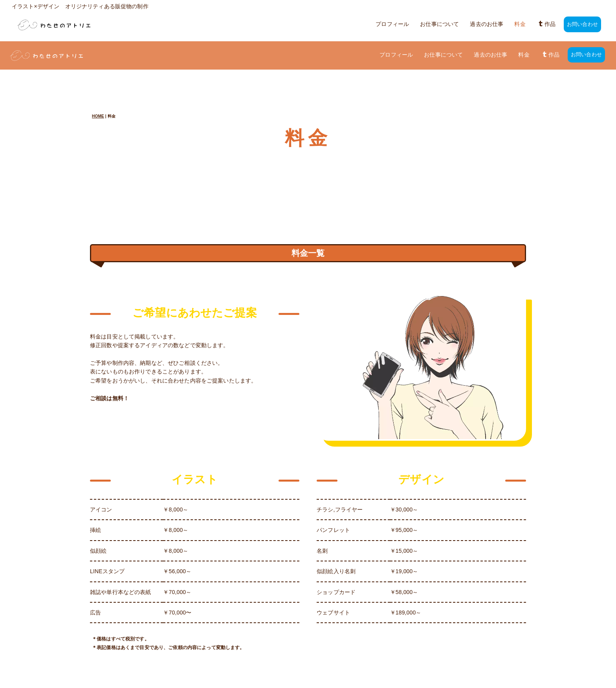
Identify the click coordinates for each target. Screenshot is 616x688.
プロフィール (392, 24)
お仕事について (439, 24)
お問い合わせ (582, 24)
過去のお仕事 (487, 24)
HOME (98, 88)
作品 (547, 24)
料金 (520, 24)
